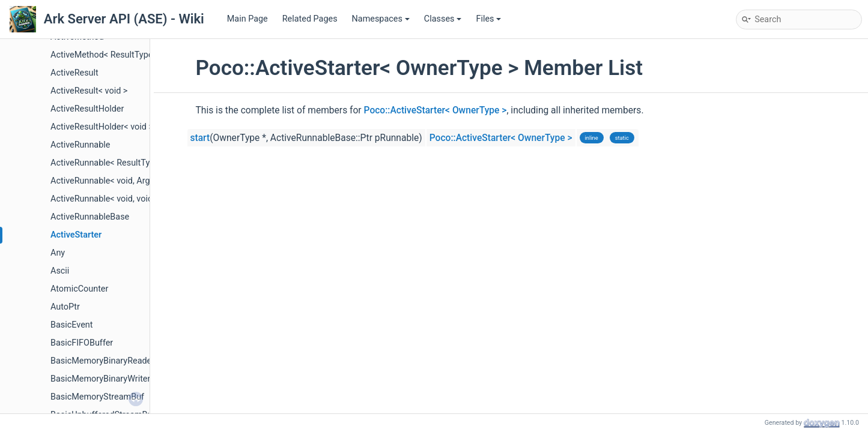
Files (488, 19)
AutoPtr (65, 307)
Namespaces (381, 19)
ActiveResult (74, 73)
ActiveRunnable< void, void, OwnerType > (128, 199)
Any (58, 253)
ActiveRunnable (80, 145)
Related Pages (310, 19)
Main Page (247, 19)
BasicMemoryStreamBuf (97, 397)
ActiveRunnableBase (90, 217)
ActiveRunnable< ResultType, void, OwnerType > (141, 163)
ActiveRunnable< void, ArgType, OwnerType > (136, 181)
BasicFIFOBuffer (82, 343)
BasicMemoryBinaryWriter (100, 379)
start (200, 138)
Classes (443, 19)
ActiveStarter (76, 235)
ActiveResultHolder (87, 109)
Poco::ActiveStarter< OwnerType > (436, 110)
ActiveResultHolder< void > (102, 127)
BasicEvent (71, 325)
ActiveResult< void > (89, 91)
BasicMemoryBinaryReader (102, 361)
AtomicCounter (79, 289)
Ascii (60, 271)
